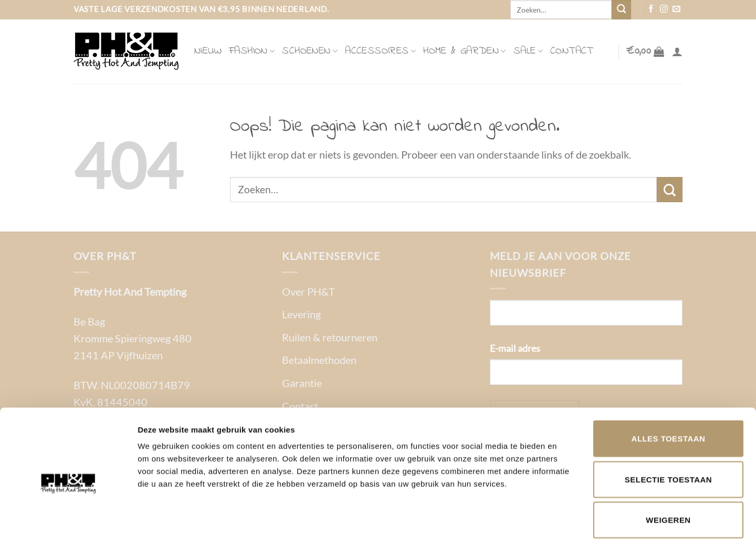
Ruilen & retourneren (330, 337)
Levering (301, 314)
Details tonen (567, 522)
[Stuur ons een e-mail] (676, 9)
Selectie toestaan (668, 430)
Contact (572, 51)
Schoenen (310, 51)
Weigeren (668, 471)
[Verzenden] (621, 10)
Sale (528, 51)
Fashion (252, 51)
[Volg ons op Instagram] (664, 9)
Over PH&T (308, 291)
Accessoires (380, 51)
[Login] (677, 51)
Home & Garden (465, 51)
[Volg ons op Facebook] (651, 9)
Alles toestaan (669, 389)
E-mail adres (515, 348)
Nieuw (208, 51)
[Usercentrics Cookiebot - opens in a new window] (68, 523)
